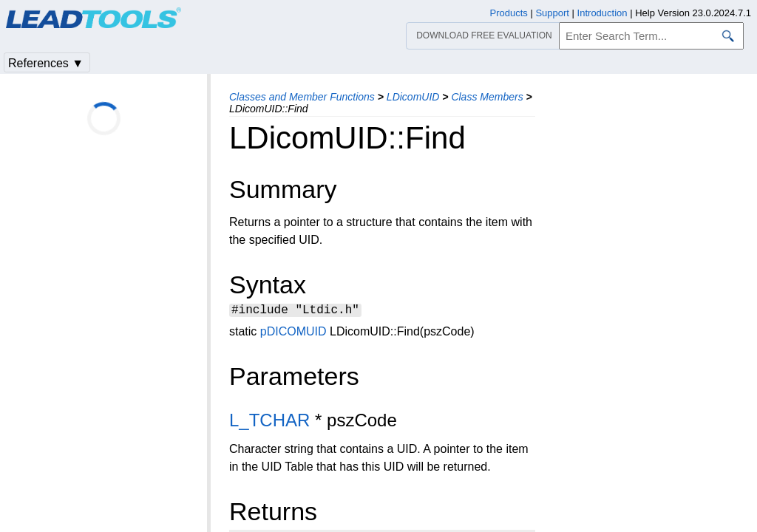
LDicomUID (413, 97)
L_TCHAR (269, 422)
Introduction (602, 13)
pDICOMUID (293, 334)
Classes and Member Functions (302, 97)
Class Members (487, 97)
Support (552, 13)
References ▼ (46, 63)
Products (509, 13)
